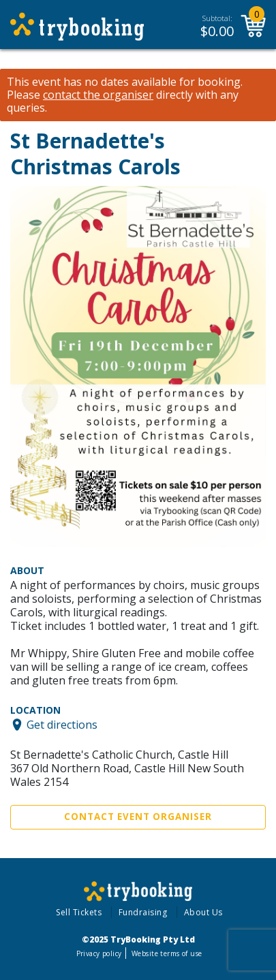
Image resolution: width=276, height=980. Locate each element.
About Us (203, 912)
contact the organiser (98, 95)
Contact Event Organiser (138, 817)
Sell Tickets (79, 912)
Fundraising (143, 912)
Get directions (62, 725)
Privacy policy (99, 953)
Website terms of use (167, 953)
